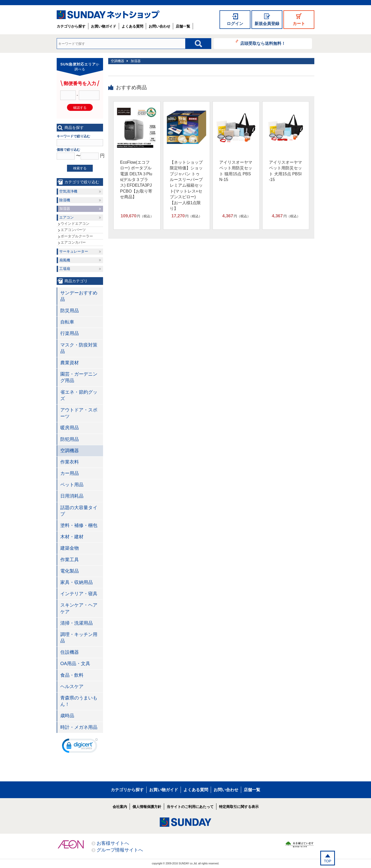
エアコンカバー (73, 242)
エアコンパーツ (73, 230)
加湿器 (136, 61)
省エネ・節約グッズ (79, 395)
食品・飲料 (72, 675)
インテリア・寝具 (79, 594)
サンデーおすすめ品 (79, 296)
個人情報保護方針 (147, 807)
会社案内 (120, 807)
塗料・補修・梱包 (79, 525)
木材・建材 (72, 537)
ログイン (235, 24)
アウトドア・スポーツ (79, 413)
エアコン (66, 217)
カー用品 (70, 473)
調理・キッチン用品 (79, 638)
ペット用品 (72, 485)
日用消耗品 (72, 496)
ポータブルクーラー (77, 236)
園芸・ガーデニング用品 (79, 377)
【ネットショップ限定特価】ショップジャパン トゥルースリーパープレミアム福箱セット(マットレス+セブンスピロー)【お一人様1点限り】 (186, 185)
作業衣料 (70, 462)
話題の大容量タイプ (79, 511)
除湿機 (65, 200)
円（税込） (137, 216)
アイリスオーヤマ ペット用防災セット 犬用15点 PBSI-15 (285, 171)
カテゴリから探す (71, 26)
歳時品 (67, 716)
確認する (80, 108)
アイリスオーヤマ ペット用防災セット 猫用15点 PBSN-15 (236, 171)
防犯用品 (70, 439)
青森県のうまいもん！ (79, 701)
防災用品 (70, 311)
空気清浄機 (68, 191)
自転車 (67, 322)
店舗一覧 (183, 26)
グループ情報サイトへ (120, 850)
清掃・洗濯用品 (77, 623)
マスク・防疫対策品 (79, 348)
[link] (80, 747)
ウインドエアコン (75, 224)
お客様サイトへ (113, 843)
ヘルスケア (72, 687)
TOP (328, 861)
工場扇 (65, 269)
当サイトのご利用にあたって (190, 807)
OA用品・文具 (75, 664)
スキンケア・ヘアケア (79, 608)
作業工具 (70, 560)
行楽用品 (70, 333)
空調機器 (117, 61)
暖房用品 (70, 428)
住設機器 (70, 652)
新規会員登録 (267, 24)
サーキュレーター (74, 251)
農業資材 (70, 363)
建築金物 (70, 548)
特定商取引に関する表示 (239, 807)
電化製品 (70, 571)
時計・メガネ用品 (79, 727)
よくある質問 (132, 26)
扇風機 (65, 260)
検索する (80, 168)
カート (299, 24)
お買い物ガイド (104, 26)
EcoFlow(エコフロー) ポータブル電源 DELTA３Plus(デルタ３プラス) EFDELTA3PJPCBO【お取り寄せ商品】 (136, 180)
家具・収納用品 (77, 582)
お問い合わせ (159, 26)
